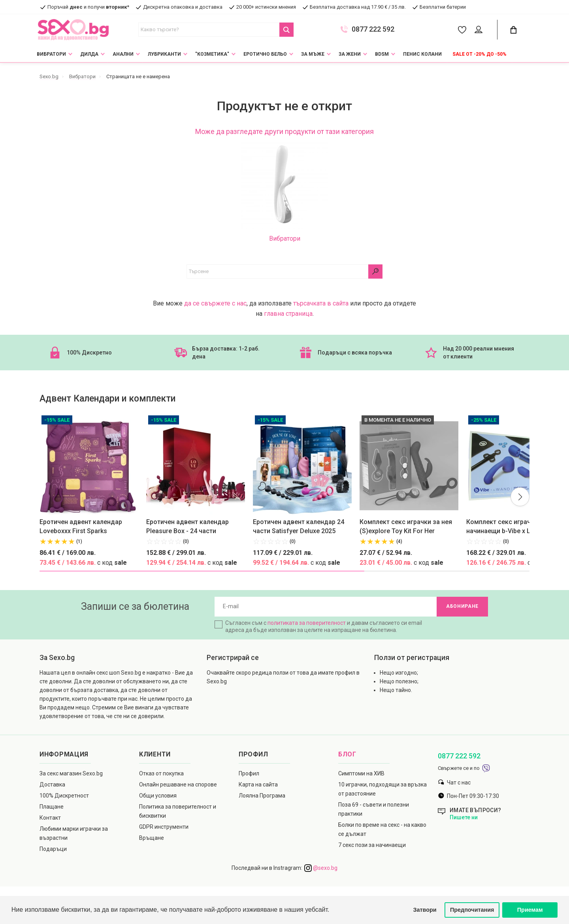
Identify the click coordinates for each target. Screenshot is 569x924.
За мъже (313, 54)
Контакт (50, 818)
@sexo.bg (321, 868)
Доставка (52, 784)
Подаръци (53, 849)
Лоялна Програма (262, 796)
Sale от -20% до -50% (480, 54)
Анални (123, 54)
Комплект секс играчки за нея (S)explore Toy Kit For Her (406, 526)
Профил (249, 773)
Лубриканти (164, 54)
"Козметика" (212, 54)
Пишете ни (464, 817)
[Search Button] (286, 30)
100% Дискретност (64, 796)
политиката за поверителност (307, 623)
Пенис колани (422, 54)
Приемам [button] (530, 910)
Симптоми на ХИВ (361, 773)
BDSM (382, 54)
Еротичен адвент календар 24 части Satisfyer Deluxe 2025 (299, 526)
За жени (350, 54)
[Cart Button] (513, 30)
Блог (347, 754)
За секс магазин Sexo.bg (71, 773)
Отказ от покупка (161, 773)
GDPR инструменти (164, 827)
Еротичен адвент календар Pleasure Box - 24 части (187, 526)
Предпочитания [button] (472, 910)
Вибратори (51, 54)
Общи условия (158, 796)
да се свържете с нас (215, 303)
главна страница (288, 314)
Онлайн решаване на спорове (178, 784)
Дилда (89, 54)
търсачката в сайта (321, 303)
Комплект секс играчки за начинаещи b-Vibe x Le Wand (509, 526)
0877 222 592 (373, 29)
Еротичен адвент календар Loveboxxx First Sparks (81, 526)
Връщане (152, 838)
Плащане (52, 807)
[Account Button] (480, 30)
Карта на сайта (258, 784)
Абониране (462, 607)
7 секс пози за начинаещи (372, 845)
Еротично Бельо (265, 54)
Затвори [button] (425, 910)
